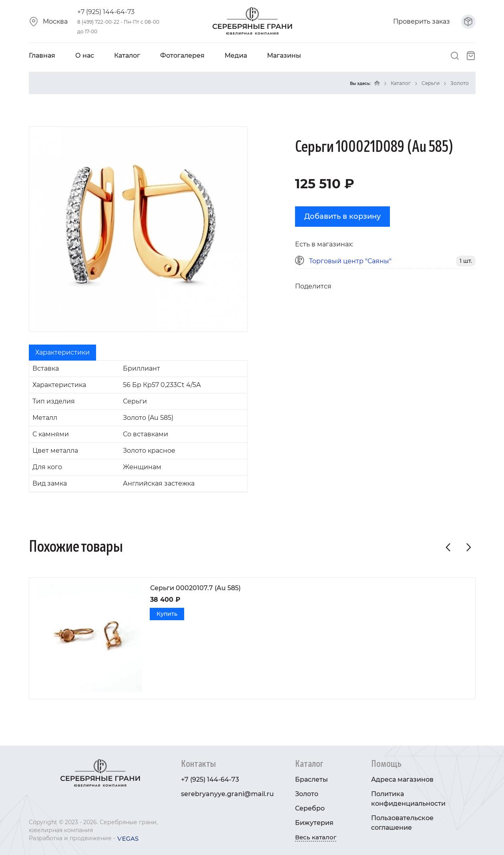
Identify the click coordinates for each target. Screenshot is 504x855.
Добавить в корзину (342, 216)
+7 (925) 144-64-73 (106, 12)
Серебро (310, 808)
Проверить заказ (434, 21)
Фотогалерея (182, 55)
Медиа (236, 55)
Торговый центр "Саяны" (350, 261)
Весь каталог (316, 837)
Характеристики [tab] (62, 352)
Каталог (127, 55)
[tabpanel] (138, 426)
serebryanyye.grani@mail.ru (227, 794)
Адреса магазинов (402, 779)
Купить (167, 614)
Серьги (431, 83)
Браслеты (311, 779)
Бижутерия (314, 823)
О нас (85, 55)
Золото (460, 83)
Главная (42, 55)
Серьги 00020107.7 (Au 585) (195, 588)
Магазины (284, 55)
